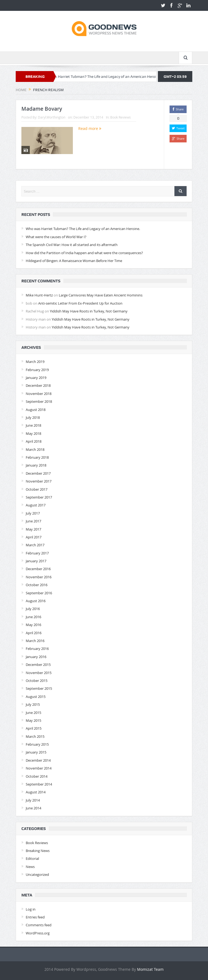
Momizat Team (150, 969)
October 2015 (37, 681)
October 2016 (37, 585)
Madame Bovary (42, 109)
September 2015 (39, 688)
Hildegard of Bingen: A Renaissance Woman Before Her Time (74, 261)
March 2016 (35, 641)
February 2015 (37, 744)
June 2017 (33, 521)
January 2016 (36, 657)
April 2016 (34, 633)
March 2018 (35, 449)
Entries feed (35, 917)
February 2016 (37, 649)
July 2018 (33, 417)
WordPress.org (38, 933)
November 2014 (39, 768)
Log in (31, 909)
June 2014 (33, 808)
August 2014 (36, 792)
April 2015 (34, 728)
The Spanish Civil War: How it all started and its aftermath (72, 245)
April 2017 (34, 537)
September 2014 (39, 784)
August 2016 (36, 601)
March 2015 (35, 736)
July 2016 (33, 609)
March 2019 (35, 362)
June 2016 (33, 617)
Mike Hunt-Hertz (39, 295)
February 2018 (37, 457)
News (30, 867)
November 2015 (39, 673)
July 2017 (33, 513)
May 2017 (33, 529)
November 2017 (39, 481)
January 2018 (36, 465)
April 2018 (34, 441)
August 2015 (36, 697)
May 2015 (33, 720)
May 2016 (33, 625)
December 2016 (38, 569)
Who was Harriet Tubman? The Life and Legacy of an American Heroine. (106, 76)
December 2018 (38, 385)
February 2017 (37, 553)
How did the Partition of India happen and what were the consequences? (84, 253)
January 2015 (36, 752)
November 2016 (39, 577)
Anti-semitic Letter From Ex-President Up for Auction (80, 303)
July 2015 (33, 704)
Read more (90, 128)
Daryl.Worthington (52, 117)
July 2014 (33, 800)
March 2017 (35, 545)
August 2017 (36, 505)
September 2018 (39, 401)
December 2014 (38, 760)
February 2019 (37, 370)
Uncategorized (37, 874)
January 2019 (36, 378)
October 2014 (37, 776)
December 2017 (38, 473)
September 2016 (39, 593)
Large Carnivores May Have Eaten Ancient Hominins (101, 295)
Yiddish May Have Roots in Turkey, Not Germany (89, 311)
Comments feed (39, 925)
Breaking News (38, 851)
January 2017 (36, 561)
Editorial (32, 858)
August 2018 (36, 410)
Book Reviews (121, 117)
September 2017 (39, 497)
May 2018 (33, 433)
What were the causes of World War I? (56, 237)
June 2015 (33, 713)
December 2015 (38, 665)
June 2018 (33, 425)
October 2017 (37, 489)
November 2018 (39, 394)
